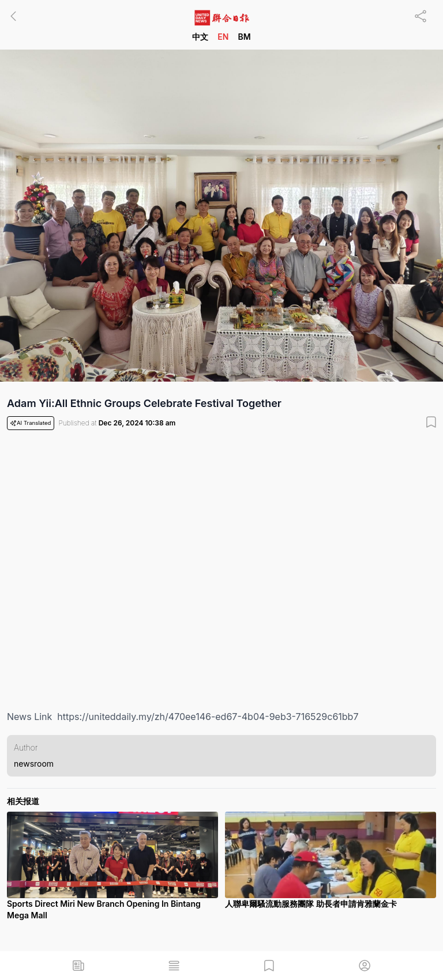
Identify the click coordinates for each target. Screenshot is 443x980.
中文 (200, 37)
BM (244, 37)
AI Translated (31, 423)
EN (223, 37)
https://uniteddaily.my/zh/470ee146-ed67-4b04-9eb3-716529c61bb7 (208, 717)
